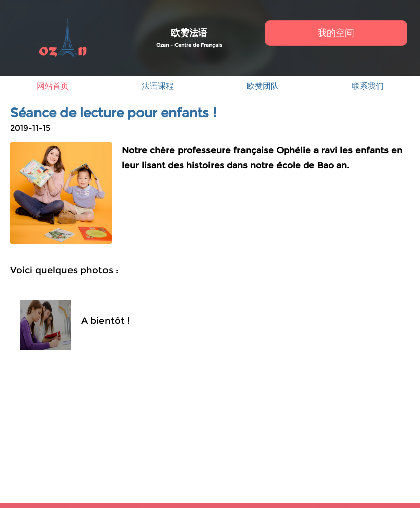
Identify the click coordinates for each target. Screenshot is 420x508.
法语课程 (158, 86)
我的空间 (336, 33)
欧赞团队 (263, 86)
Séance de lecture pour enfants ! (113, 113)
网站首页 (53, 86)
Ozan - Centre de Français (189, 45)
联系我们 (368, 86)
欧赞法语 (189, 33)
